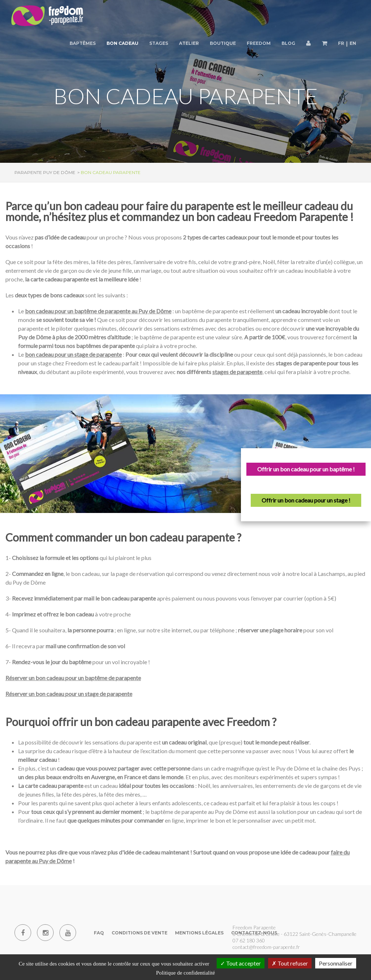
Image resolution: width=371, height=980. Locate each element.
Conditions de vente (139, 933)
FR (341, 43)
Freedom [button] (259, 43)
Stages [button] (159, 43)
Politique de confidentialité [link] (185, 973)
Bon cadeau (122, 43)
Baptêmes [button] (83, 43)
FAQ (99, 933)
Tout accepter (241, 963)
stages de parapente (237, 372)
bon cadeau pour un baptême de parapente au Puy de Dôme (98, 311)
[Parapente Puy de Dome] (47, 16)
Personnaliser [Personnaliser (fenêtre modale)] (336, 963)
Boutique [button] (223, 43)
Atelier (189, 43)
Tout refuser (290, 963)
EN (353, 43)
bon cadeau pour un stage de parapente (73, 354)
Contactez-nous (254, 933)
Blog (288, 43)
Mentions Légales (199, 933)
